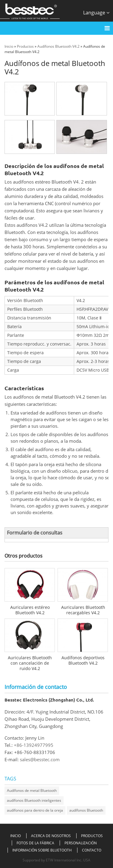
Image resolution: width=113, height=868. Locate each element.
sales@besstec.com (40, 759)
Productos (25, 46)
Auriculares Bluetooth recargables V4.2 (83, 610)
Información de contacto (36, 687)
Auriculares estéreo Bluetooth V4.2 (30, 610)
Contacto (92, 850)
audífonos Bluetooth (86, 810)
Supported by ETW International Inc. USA (56, 860)
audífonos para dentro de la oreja (35, 810)
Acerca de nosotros (51, 836)
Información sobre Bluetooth (42, 850)
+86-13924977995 (34, 745)
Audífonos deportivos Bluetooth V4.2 (83, 660)
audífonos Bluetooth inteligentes (34, 800)
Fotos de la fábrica (35, 843)
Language (96, 13)
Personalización (81, 843)
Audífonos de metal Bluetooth (32, 790)
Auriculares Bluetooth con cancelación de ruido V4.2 (30, 663)
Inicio (9, 46)
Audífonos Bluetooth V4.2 (58, 46)
